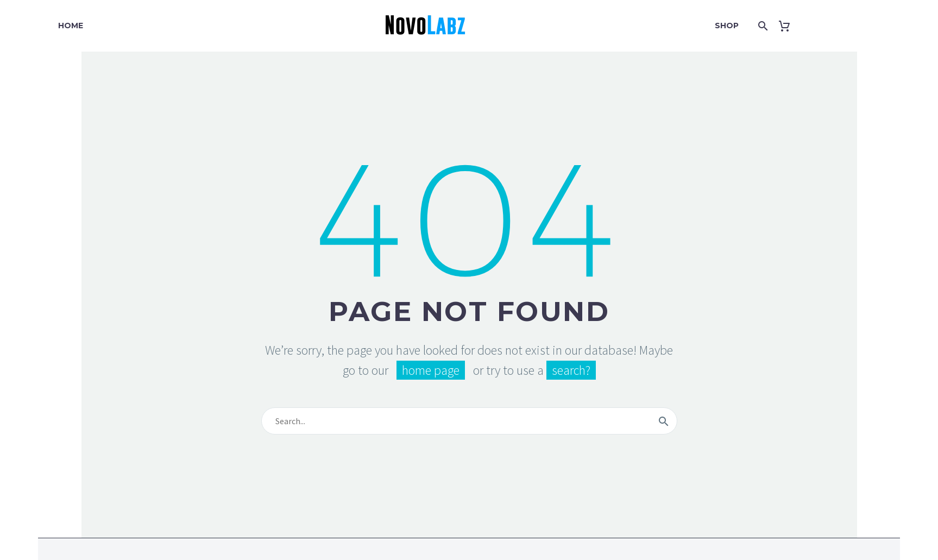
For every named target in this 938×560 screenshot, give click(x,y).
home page (431, 370)
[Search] (761, 26)
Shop (727, 26)
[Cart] (788, 26)
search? (571, 370)
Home (71, 26)
